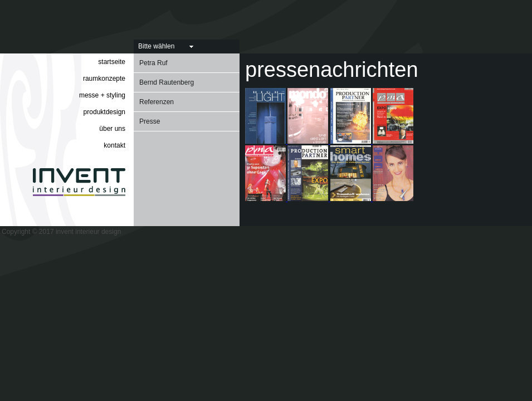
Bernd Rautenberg (167, 82)
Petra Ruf (153, 63)
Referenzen (157, 102)
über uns (112, 129)
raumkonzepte (104, 79)
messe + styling (102, 95)
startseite (112, 62)
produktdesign (104, 112)
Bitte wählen (156, 46)
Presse (150, 121)
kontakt (114, 145)
